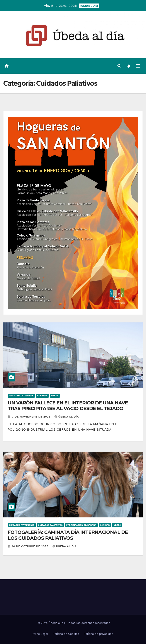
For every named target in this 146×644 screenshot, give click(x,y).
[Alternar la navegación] (138, 66)
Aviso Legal (40, 634)
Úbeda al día (67, 417)
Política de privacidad (98, 634)
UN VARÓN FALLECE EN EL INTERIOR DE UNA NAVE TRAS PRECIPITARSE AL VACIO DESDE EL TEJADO (68, 406)
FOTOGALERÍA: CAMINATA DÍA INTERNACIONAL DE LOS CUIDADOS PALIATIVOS (68, 535)
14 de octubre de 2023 (31, 546)
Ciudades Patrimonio (22, 525)
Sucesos (42, 396)
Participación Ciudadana (81, 525)
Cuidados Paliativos (21, 396)
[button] (119, 66)
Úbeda (55, 396)
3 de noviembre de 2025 (32, 417)
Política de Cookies (66, 634)
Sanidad (105, 525)
